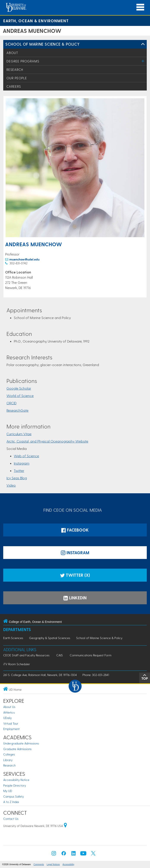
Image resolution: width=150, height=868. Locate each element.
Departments (17, 629)
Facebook (75, 530)
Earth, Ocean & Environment (36, 21)
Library (8, 760)
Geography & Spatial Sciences (50, 638)
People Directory (15, 785)
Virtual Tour (11, 723)
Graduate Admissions (17, 749)
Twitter (19, 470)
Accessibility (68, 864)
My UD (8, 791)
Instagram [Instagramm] (75, 553)
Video (11, 485)
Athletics (9, 712)
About (12, 53)
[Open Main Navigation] (140, 7)
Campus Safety (13, 796)
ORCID (11, 403)
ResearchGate (17, 410)
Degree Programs (23, 61)
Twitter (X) (75, 575)
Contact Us (11, 819)
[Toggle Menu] (143, 61)
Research (15, 70)
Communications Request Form (91, 655)
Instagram (22, 463)
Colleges (9, 754)
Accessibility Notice (16, 780)
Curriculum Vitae (19, 434)
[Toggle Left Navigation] (143, 44)
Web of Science (26, 456)
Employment (11, 729)
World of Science (20, 396)
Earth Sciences (13, 638)
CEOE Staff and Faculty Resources (26, 655)
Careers (14, 86)
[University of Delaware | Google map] (65, 826)
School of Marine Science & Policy (43, 44)
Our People (17, 78)
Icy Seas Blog (17, 478)
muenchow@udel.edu (24, 259)
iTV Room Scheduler (17, 664)
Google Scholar (19, 388)
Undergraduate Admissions (21, 743)
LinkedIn (75, 598)
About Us (9, 707)
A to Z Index (11, 802)
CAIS (60, 655)
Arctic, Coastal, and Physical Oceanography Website (47, 441)
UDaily (7, 718)
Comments (39, 864)
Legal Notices (53, 864)
